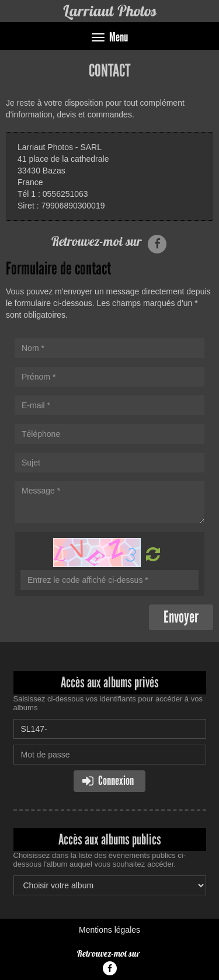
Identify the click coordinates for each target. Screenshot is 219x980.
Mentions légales (109, 930)
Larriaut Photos (109, 11)
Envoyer (181, 617)
